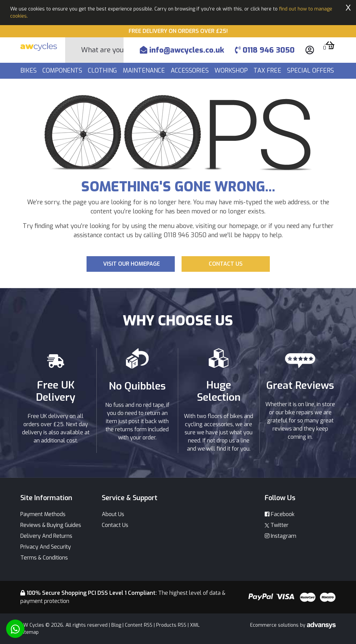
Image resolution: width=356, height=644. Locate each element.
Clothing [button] (103, 71)
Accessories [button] (191, 71)
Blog (116, 625)
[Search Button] (73, 50)
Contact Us (115, 525)
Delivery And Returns (46, 536)
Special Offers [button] (311, 71)
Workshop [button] (232, 71)
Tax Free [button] (268, 71)
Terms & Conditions (44, 558)
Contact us (226, 264)
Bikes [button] (29, 71)
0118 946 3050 (265, 50)
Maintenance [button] (145, 71)
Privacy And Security (46, 547)
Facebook (280, 514)
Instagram (280, 536)
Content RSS (139, 625)
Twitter (277, 525)
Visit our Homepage (132, 264)
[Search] (102, 50)
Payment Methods (43, 514)
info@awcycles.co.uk (182, 50)
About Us (113, 514)
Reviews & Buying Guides (51, 525)
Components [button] (63, 71)
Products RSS (171, 625)
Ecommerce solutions (275, 625)
